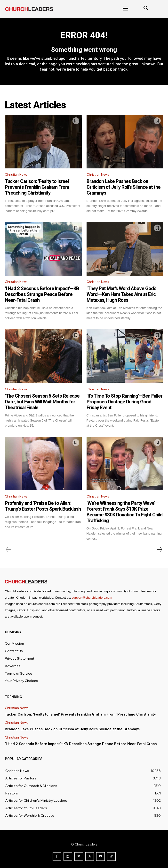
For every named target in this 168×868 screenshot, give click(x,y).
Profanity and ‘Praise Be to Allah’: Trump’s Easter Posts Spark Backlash (43, 506)
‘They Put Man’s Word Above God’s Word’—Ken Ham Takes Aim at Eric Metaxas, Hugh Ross (121, 294)
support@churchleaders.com (92, 598)
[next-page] (159, 550)
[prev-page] (9, 550)
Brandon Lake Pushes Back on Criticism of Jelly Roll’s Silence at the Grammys (124, 187)
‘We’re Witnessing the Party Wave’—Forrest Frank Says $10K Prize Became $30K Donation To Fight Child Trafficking (124, 512)
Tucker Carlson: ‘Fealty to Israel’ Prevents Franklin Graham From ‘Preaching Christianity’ (37, 187)
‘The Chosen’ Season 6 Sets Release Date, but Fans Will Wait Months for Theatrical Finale (42, 402)
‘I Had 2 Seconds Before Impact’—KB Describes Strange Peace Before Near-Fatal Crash (42, 294)
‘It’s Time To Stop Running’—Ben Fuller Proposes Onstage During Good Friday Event (124, 402)
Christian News (16, 175)
